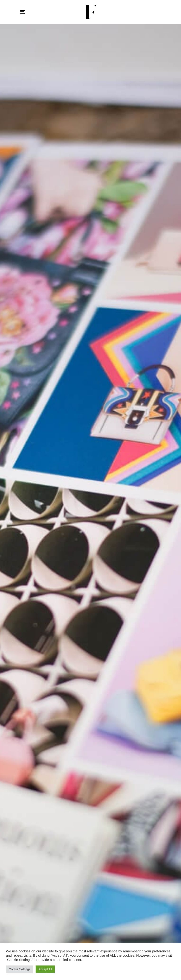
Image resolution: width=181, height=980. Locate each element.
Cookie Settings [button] (20, 969)
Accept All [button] (45, 969)
